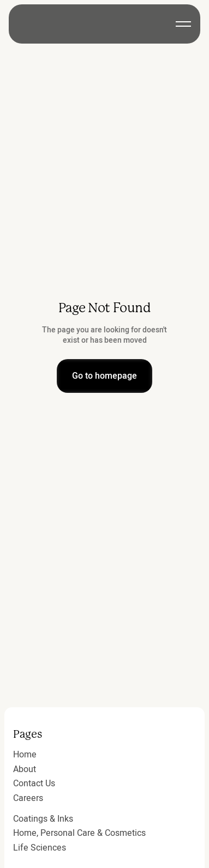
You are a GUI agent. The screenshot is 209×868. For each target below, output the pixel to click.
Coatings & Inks (43, 819)
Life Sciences (40, 848)
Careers (28, 798)
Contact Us (34, 784)
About (25, 769)
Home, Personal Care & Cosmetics (79, 833)
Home (25, 755)
